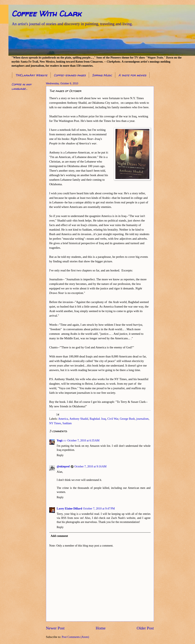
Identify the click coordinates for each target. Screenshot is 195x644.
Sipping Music (102, 75)
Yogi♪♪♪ (62, 440)
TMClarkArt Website (31, 75)
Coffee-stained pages (70, 75)
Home (101, 628)
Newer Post (55, 628)
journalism (142, 419)
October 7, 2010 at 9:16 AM (90, 466)
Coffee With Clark (46, 14)
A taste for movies (132, 75)
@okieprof (63, 466)
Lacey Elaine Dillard (69, 509)
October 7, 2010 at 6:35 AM (83, 440)
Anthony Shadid (79, 419)
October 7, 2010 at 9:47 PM (99, 509)
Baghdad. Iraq (98, 419)
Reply (60, 455)
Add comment (59, 536)
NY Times (55, 423)
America (63, 419)
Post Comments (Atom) (75, 637)
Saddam (67, 423)
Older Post (145, 628)
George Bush (127, 419)
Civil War (113, 419)
